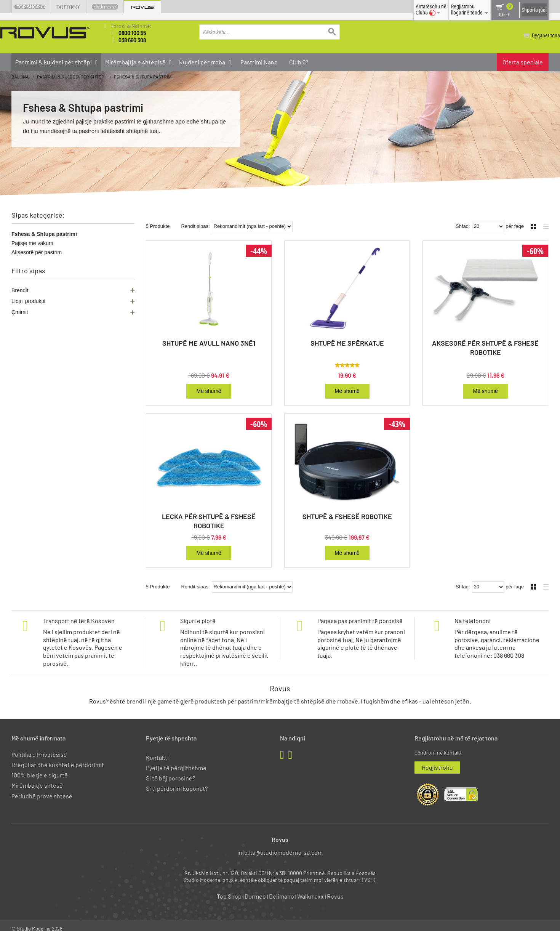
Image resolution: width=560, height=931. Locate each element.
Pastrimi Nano (259, 61)
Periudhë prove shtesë (42, 789)
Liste (544, 219)
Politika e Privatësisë (39, 748)
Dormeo (255, 890)
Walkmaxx (310, 890)
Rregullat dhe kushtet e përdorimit (58, 758)
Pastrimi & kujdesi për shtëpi (71, 76)
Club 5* (298, 61)
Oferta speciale (523, 61)
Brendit (20, 290)
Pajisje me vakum (32, 243)
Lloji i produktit (29, 301)
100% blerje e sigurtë (40, 768)
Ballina (20, 76)
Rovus (335, 890)
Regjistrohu (437, 761)
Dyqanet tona (534, 35)
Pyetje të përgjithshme (176, 761)
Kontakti (157, 751)
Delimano (282, 890)
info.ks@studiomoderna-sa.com (280, 846)
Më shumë (209, 385)
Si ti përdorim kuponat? (177, 782)
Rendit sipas (195, 220)
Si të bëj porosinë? (170, 772)
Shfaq (462, 220)
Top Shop (229, 890)
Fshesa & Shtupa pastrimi (44, 234)
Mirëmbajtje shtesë (37, 779)
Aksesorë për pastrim (37, 252)
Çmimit (20, 311)
